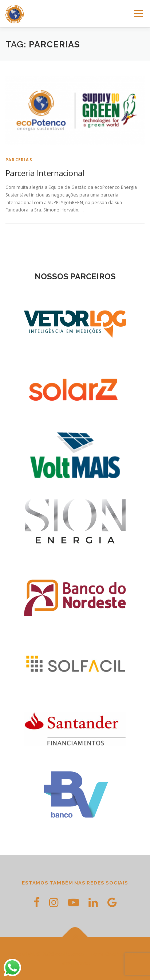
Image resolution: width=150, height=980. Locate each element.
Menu (138, 14)
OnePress (117, 954)
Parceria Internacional (45, 173)
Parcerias (19, 160)
